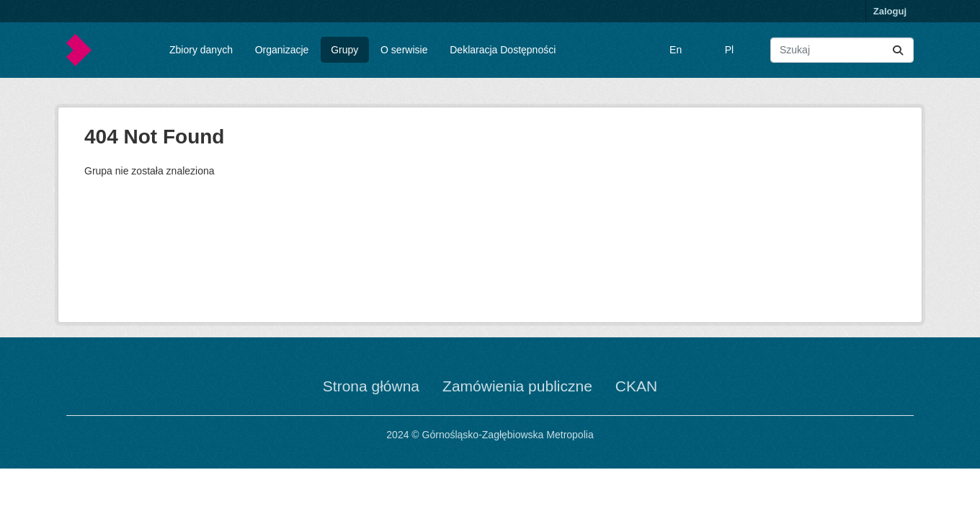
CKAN (636, 386)
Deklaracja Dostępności (503, 50)
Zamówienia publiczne (517, 386)
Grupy (344, 50)
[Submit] (898, 50)
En (676, 50)
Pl (729, 50)
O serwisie (404, 50)
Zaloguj (890, 11)
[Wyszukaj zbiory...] (842, 50)
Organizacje (282, 50)
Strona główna (371, 386)
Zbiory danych (201, 50)
